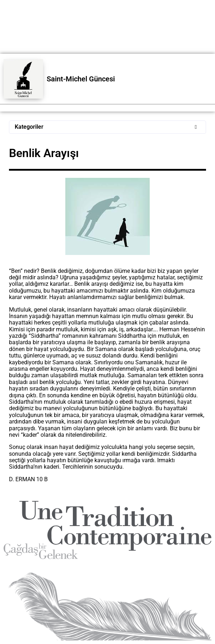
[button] (107, 127)
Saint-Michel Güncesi (81, 79)
